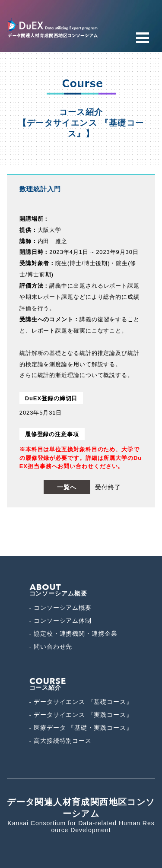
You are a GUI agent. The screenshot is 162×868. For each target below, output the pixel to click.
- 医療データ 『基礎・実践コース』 (81, 728)
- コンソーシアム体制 (61, 621)
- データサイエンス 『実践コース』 (81, 715)
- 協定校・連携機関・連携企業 (74, 634)
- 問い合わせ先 (51, 647)
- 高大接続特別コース (61, 741)
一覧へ (67, 487)
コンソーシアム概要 (59, 591)
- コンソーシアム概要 (61, 608)
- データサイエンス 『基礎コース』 (81, 702)
